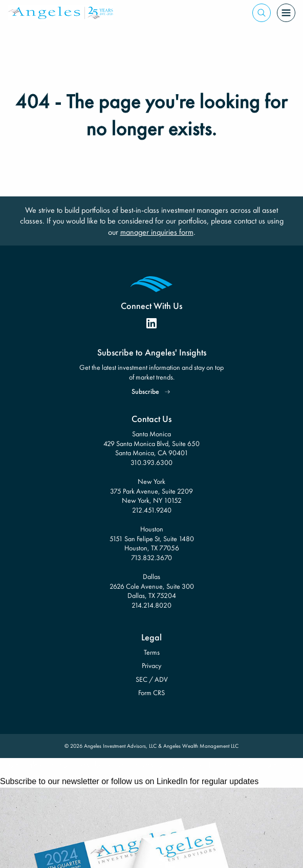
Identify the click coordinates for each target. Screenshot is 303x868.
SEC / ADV (152, 679)
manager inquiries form (157, 232)
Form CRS (151, 693)
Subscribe (145, 391)
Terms (152, 652)
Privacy (151, 665)
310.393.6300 (151, 462)
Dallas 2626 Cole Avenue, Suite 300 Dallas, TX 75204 (152, 586)
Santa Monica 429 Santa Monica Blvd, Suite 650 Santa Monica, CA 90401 (151, 443)
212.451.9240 (152, 510)
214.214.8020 (151, 605)
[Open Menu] (286, 13)
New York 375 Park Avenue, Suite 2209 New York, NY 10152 (151, 491)
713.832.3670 (151, 558)
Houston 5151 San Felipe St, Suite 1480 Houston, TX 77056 (152, 538)
